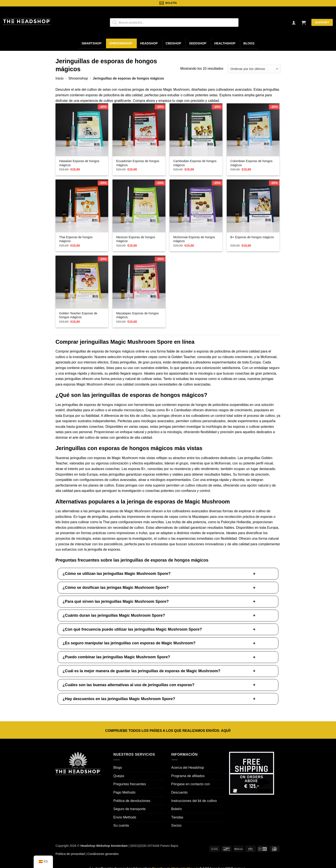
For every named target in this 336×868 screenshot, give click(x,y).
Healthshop (225, 43)
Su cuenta (121, 825)
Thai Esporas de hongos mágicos (76, 239)
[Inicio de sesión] (294, 23)
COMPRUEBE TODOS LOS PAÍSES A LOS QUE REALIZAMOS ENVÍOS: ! (168, 731)
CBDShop (173, 43)
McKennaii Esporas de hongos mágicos (194, 239)
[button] (304, 23)
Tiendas (177, 817)
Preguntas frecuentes (130, 784)
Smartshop (92, 43)
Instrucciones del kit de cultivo (194, 801)
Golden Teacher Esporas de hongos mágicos (78, 315)
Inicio (59, 78)
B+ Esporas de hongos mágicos (252, 237)
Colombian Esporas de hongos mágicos (251, 163)
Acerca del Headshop (188, 768)
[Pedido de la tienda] (254, 69)
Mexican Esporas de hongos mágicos (136, 239)
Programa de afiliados (188, 776)
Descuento (179, 792)
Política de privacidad (70, 854)
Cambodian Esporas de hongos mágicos (195, 163)
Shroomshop (121, 43)
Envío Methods (125, 817)
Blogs (249, 43)
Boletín (177, 809)
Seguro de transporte (129, 809)
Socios (176, 825)
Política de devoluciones (132, 801)
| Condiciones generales (102, 854)
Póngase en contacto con (191, 784)
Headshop (149, 43)
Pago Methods (124, 792)
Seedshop (198, 43)
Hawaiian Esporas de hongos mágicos (79, 163)
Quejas (119, 776)
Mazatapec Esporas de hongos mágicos (137, 315)
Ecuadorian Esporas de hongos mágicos (138, 163)
